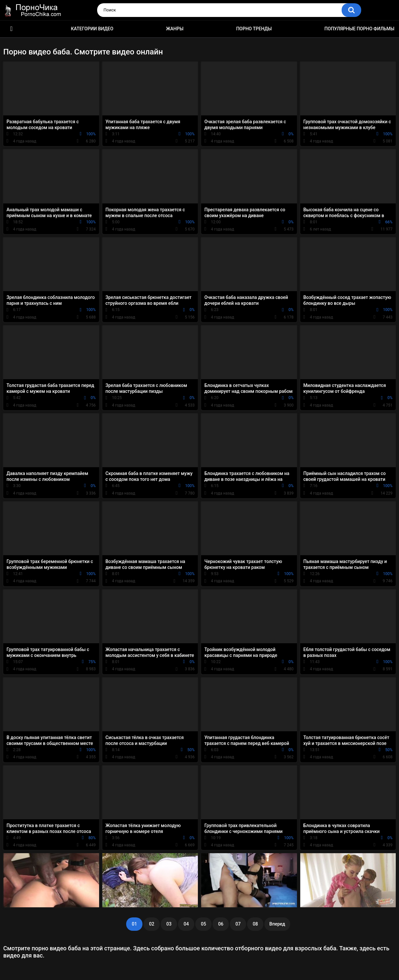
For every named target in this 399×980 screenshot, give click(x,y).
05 (203, 924)
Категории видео (92, 29)
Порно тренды (254, 29)
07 (238, 924)
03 (169, 924)
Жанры (175, 29)
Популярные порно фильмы (359, 29)
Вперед (277, 924)
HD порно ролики (11, 29)
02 (152, 924)
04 (186, 924)
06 (221, 924)
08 (255, 924)
